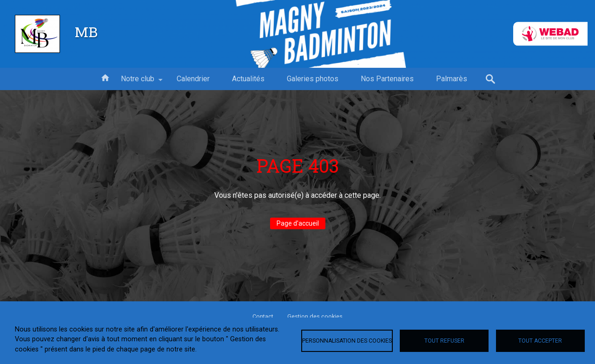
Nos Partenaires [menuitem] (387, 79)
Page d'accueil (298, 223)
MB (86, 32)
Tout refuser (444, 341)
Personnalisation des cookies (347, 341)
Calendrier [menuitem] (193, 79)
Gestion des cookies (315, 316)
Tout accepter (540, 341)
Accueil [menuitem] (105, 77)
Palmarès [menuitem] (452, 79)
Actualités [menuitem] (248, 79)
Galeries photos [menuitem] (313, 79)
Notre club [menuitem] (138, 82)
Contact (263, 316)
